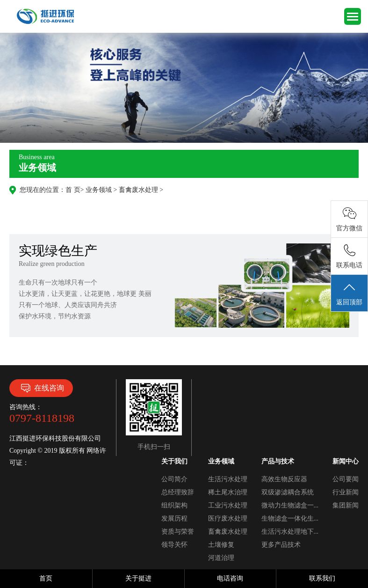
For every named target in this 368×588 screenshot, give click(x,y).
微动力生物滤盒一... (290, 505)
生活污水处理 (228, 479)
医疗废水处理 (228, 518)
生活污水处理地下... (290, 532)
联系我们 (322, 578)
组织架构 (174, 505)
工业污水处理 (228, 505)
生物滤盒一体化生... (290, 518)
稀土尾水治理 (228, 492)
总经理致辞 (178, 492)
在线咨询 (41, 388)
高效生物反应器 (284, 479)
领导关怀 (174, 545)
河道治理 (221, 558)
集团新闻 (346, 505)
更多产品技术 (281, 545)
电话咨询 (230, 578)
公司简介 (174, 479)
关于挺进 (138, 578)
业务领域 (99, 190)
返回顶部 (349, 294)
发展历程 (174, 518)
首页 (46, 578)
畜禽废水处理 (138, 190)
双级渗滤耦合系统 (288, 492)
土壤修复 (221, 545)
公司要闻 (346, 479)
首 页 (73, 190)
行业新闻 (346, 492)
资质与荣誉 (178, 532)
